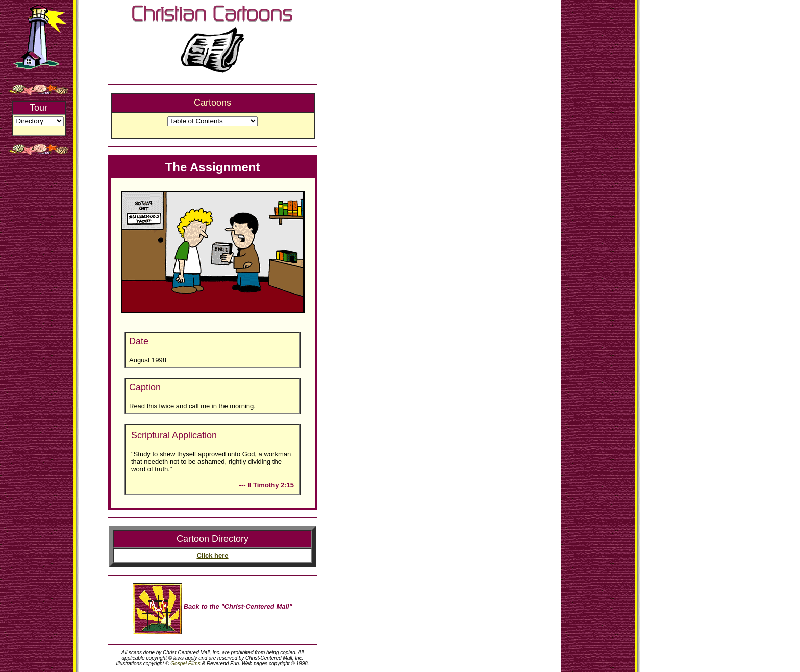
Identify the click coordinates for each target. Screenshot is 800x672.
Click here (212, 555)
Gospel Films (185, 664)
